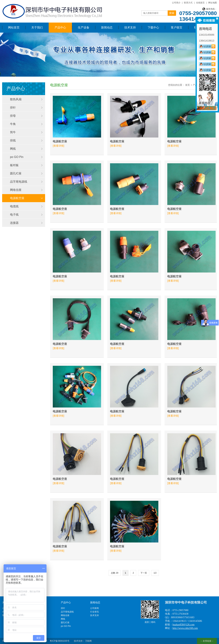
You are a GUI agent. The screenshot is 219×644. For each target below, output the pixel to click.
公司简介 (176, 3)
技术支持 (130, 27)
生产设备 (84, 27)
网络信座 (16, 190)
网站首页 (14, 27)
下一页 (144, 573)
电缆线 (14, 206)
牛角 (13, 124)
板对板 (14, 165)
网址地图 (213, 3)
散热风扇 (16, 99)
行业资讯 (94, 612)
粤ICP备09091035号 (59, 641)
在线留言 (200, 3)
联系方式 (188, 3)
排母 (13, 116)
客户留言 (177, 27)
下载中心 (153, 27)
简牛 (13, 132)
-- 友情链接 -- (207, 641)
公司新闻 (94, 608)
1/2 (155, 573)
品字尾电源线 (19, 182)
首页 (188, 85)
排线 (13, 140)
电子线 (14, 215)
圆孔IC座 (16, 173)
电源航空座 (17, 198)
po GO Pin (17, 157)
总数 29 (115, 573)
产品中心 (60, 27)
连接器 (14, 223)
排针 (13, 108)
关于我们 (37, 27)
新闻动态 (107, 27)
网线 (13, 149)
